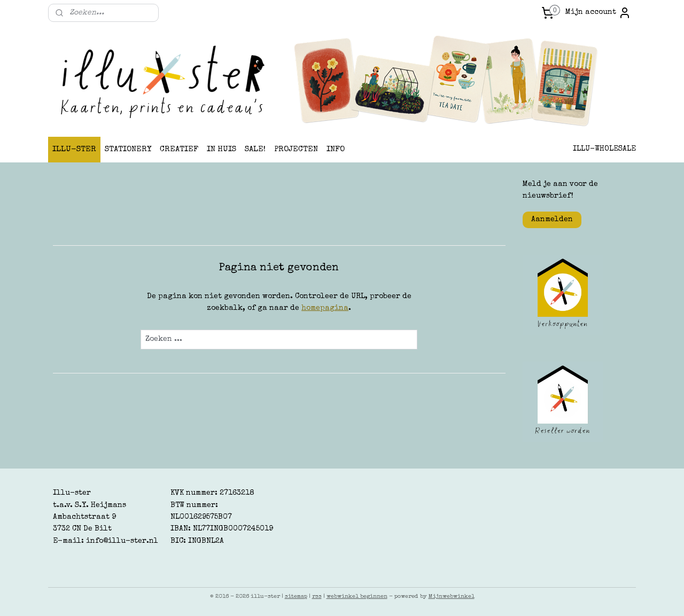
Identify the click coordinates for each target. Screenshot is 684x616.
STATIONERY (128, 149)
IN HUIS (221, 149)
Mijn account (598, 13)
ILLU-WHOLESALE (604, 149)
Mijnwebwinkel (452, 596)
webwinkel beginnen (357, 596)
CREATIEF (179, 149)
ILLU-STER (74, 149)
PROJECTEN (296, 149)
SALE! (255, 149)
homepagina (325, 308)
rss (317, 596)
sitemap (296, 596)
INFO (336, 149)
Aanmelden (552, 220)
